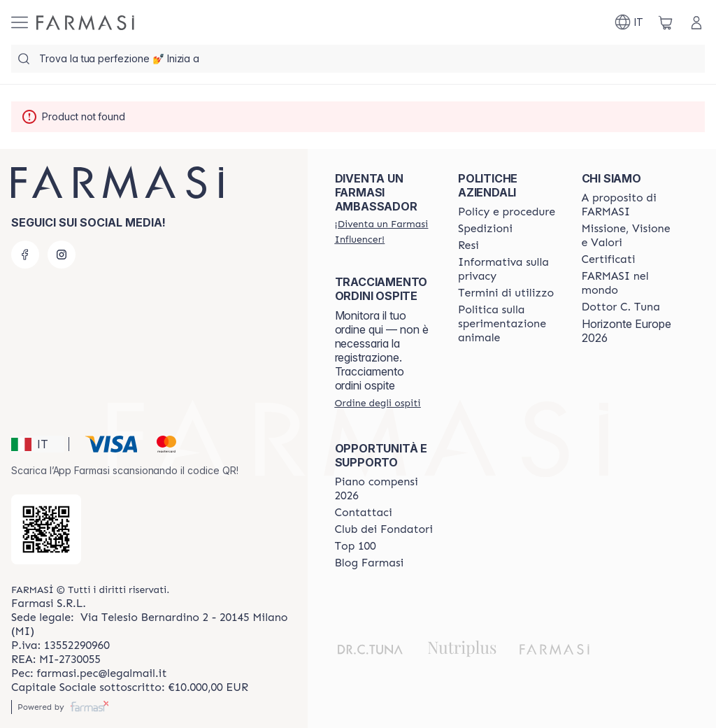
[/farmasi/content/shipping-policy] (485, 229)
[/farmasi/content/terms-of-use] (506, 293)
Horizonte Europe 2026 (626, 331)
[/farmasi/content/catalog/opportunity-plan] (384, 489)
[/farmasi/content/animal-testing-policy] (507, 324)
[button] (38, 444)
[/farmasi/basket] (666, 22)
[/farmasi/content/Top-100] (356, 546)
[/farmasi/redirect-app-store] (46, 529)
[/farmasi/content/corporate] (631, 283)
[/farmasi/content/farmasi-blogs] (370, 563)
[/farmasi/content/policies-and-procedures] (507, 212)
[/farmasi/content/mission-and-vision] (631, 236)
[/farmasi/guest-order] (378, 403)
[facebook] (25, 255)
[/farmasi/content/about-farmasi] (631, 205)
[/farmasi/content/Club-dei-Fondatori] (384, 529)
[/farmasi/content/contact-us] (364, 513)
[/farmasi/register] (384, 231)
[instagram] (62, 255)
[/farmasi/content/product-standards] (609, 259)
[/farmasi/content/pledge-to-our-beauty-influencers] (621, 307)
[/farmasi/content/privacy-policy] (507, 269)
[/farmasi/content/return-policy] (468, 245)
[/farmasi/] (85, 23)
